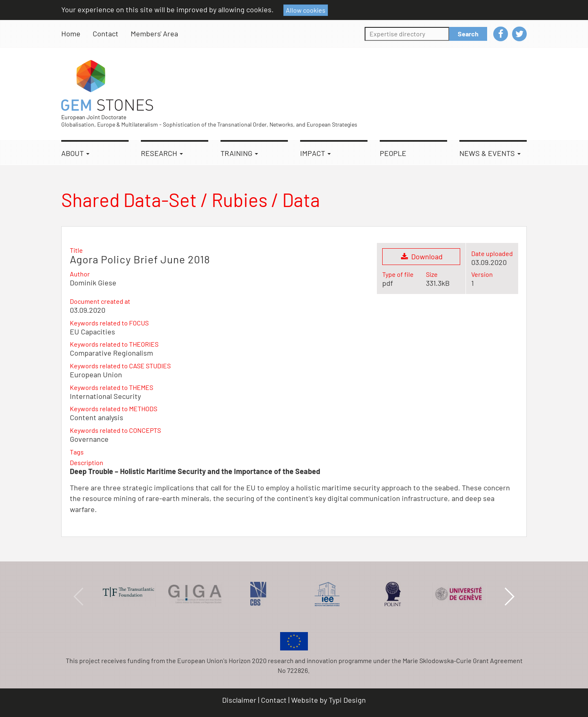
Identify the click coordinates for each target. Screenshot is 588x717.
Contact (106, 33)
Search (468, 34)
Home (71, 33)
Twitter (519, 34)
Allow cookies (306, 10)
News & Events (490, 153)
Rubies (239, 199)
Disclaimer (239, 700)
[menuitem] (77, 34)
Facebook (501, 34)
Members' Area (154, 33)
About (75, 153)
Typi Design (347, 700)
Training (239, 153)
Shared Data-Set (129, 199)
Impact (315, 153)
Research (162, 153)
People (393, 153)
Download (421, 256)
